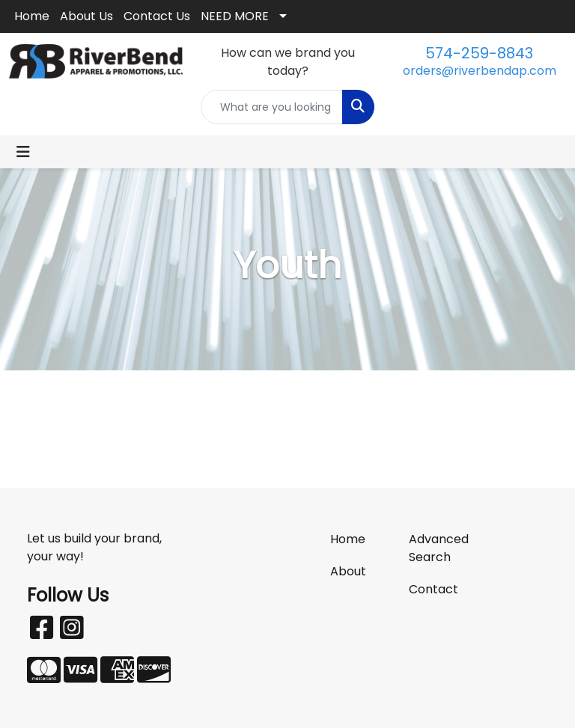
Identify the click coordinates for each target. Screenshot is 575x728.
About (348, 571)
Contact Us (157, 16)
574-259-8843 (479, 53)
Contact (433, 589)
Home (32, 16)
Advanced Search (439, 548)
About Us (86, 16)
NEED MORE (235, 16)
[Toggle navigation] (23, 152)
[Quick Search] (272, 107)
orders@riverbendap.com (480, 71)
